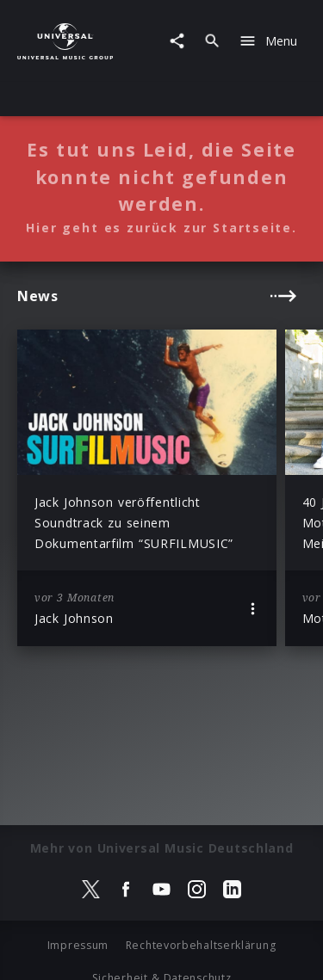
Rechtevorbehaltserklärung (201, 945)
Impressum (78, 945)
